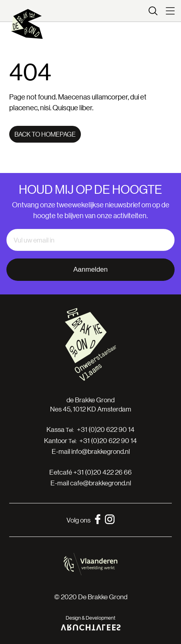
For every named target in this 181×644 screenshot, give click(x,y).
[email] (90, 240)
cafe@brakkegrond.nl (101, 483)
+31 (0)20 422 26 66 (103, 472)
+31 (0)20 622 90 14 (106, 429)
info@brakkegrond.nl (101, 451)
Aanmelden (90, 269)
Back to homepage (45, 134)
